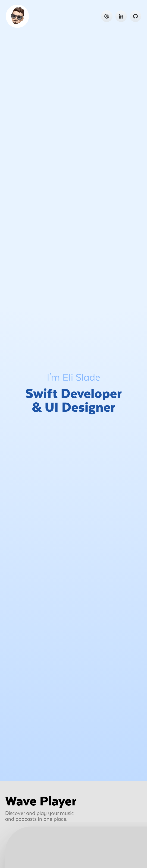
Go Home (18, 17)
